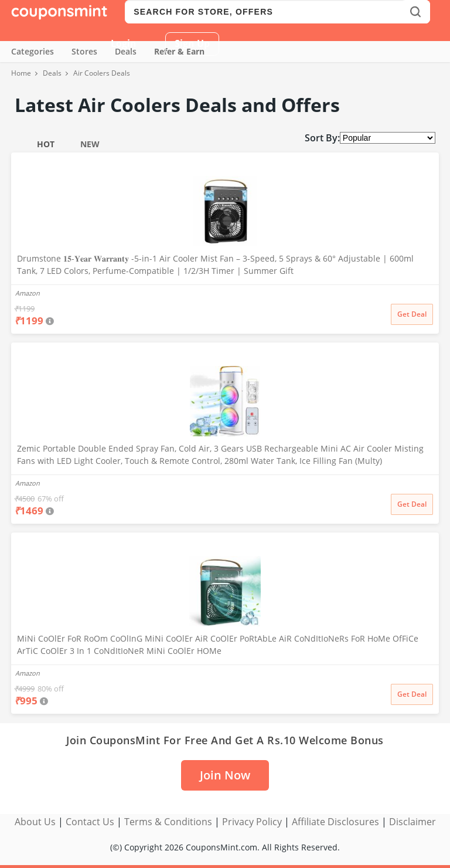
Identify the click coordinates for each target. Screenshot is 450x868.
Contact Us (90, 822)
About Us (35, 822)
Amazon (28, 293)
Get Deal (412, 314)
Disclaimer (412, 822)
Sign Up (192, 43)
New (90, 144)
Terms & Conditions (168, 822)
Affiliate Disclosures (335, 822)
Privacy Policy (252, 822)
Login (124, 43)
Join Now (225, 775)
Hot (46, 144)
